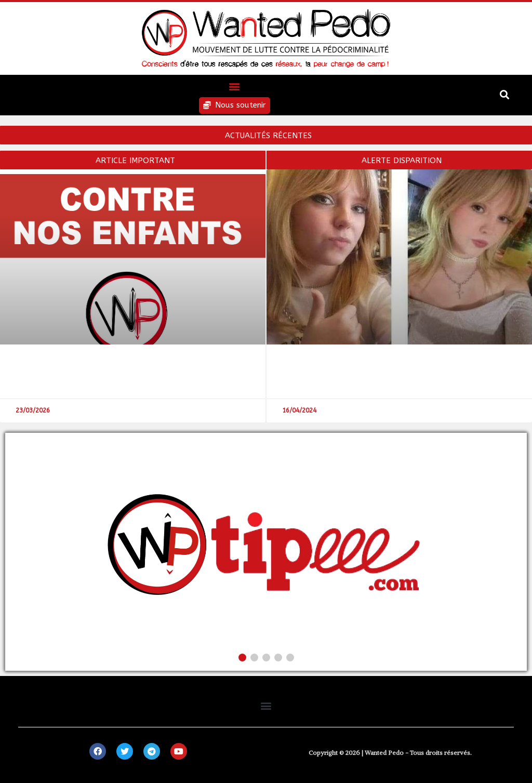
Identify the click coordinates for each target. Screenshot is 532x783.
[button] (235, 86)
